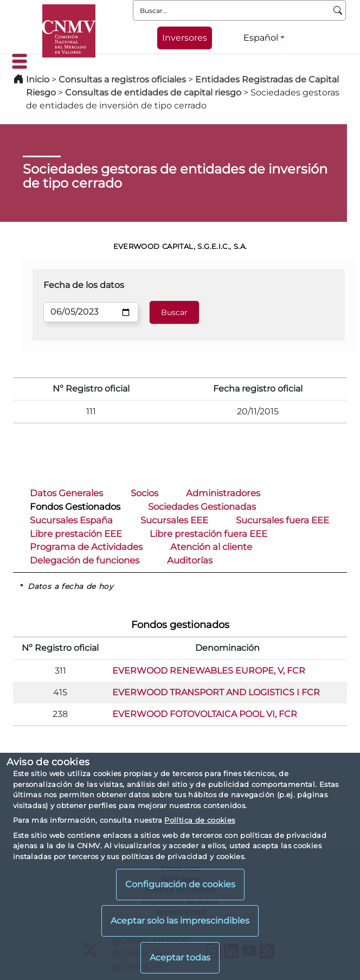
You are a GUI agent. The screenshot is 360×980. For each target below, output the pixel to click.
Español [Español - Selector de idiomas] (261, 38)
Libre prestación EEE (76, 534)
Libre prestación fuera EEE (208, 534)
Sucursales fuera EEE (282, 520)
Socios (144, 493)
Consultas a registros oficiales (122, 79)
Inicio (38, 79)
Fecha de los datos (84, 285)
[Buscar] (338, 10)
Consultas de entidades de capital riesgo (153, 92)
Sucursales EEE (174, 520)
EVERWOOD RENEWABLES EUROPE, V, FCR (209, 671)
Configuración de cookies (180, 884)
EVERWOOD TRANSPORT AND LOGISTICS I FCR (216, 692)
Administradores (223, 493)
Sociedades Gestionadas (202, 507)
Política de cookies (200, 820)
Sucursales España (71, 520)
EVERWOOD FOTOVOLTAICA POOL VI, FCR (205, 714)
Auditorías (190, 560)
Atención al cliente (211, 547)
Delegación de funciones (85, 560)
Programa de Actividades (86, 547)
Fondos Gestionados (75, 507)
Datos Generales (66, 493)
